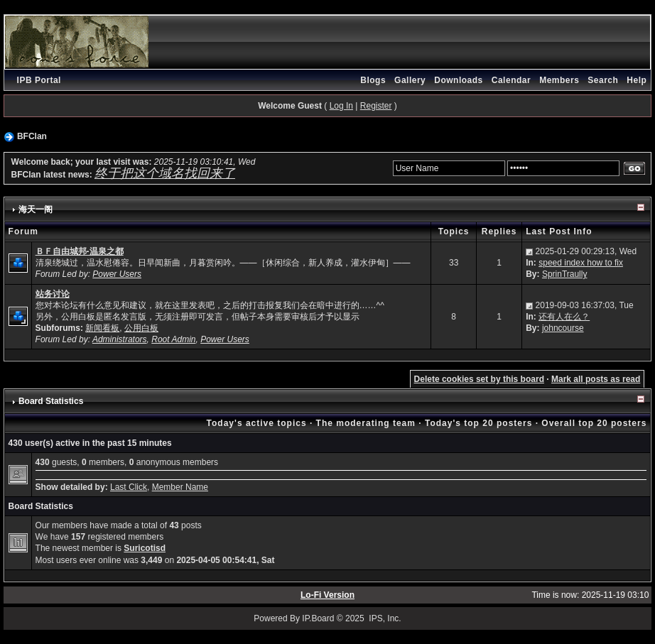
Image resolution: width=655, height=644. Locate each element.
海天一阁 (36, 209)
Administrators (120, 339)
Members (559, 80)
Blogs (373, 80)
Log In (341, 106)
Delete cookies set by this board (479, 379)
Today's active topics (257, 423)
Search (603, 80)
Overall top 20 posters (594, 423)
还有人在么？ (564, 317)
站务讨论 (53, 294)
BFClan (32, 136)
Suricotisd (145, 548)
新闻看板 (102, 328)
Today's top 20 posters (478, 423)
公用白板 (141, 328)
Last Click (129, 487)
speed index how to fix (581, 263)
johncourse (563, 328)
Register (376, 106)
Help (637, 80)
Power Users (117, 274)
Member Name (180, 487)
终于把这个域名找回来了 (165, 173)
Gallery (410, 80)
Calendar (511, 80)
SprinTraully (565, 274)
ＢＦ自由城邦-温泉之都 (80, 251)
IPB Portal (39, 80)
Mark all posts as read (596, 379)
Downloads (459, 80)
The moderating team (366, 423)
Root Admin (173, 339)
